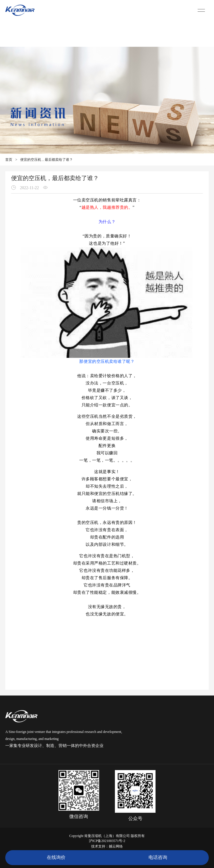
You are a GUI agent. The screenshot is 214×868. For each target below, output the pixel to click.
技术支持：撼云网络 (107, 846)
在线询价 (56, 857)
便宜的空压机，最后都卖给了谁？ (46, 160)
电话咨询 (158, 857)
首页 (9, 160)
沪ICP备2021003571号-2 (107, 841)
